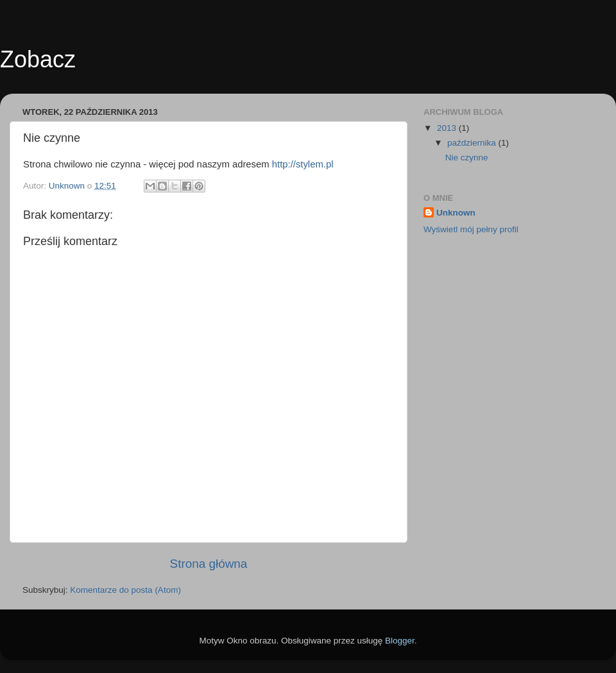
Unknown (456, 213)
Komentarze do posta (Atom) (125, 590)
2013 (448, 128)
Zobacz (38, 59)
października (473, 143)
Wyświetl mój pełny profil (471, 229)
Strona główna (209, 564)
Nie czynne (467, 158)
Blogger (400, 641)
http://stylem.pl (303, 164)
